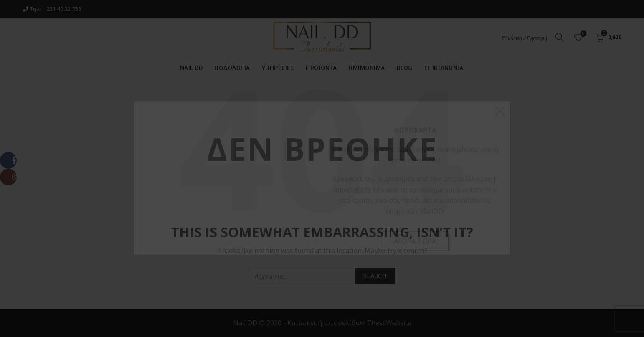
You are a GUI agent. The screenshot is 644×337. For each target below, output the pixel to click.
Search (375, 276)
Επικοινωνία (444, 68)
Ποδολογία (232, 68)
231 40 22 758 (64, 9)
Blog (405, 68)
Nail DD (191, 68)
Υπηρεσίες (278, 68)
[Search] (560, 37)
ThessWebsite (389, 323)
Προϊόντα (321, 68)
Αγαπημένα (583, 34)
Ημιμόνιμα (367, 68)
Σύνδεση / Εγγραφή (524, 38)
